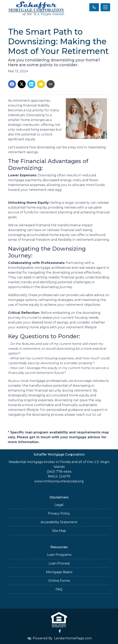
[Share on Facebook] (12, 84)
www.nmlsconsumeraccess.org (59, 481)
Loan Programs (59, 555)
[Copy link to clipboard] (51, 84)
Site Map (59, 531)
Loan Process (59, 563)
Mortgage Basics (59, 572)
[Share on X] (22, 84)
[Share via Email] (41, 84)
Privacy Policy (59, 513)
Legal (59, 505)
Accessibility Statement (59, 522)
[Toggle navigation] (105, 7)
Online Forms (59, 581)
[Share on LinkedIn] (31, 84)
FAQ (59, 589)
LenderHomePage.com (73, 638)
